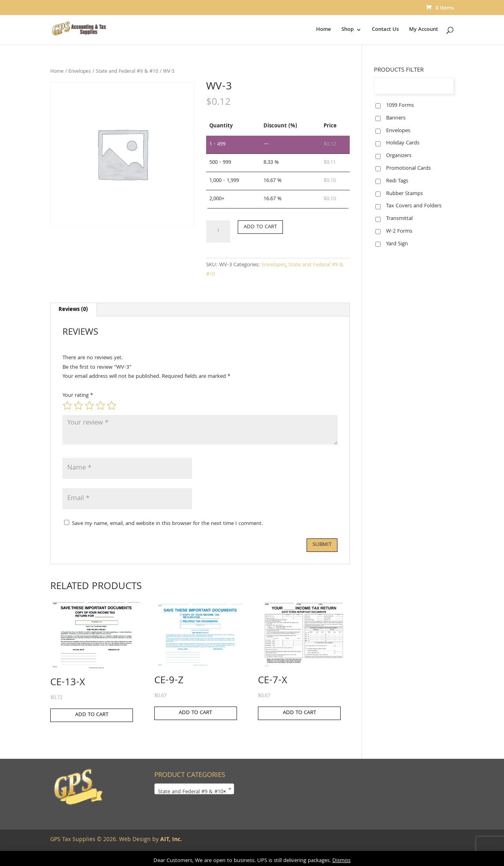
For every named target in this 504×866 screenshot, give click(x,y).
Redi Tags (397, 181)
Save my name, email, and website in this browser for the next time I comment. (167, 524)
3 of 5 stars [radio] (89, 406)
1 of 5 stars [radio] (67, 406)
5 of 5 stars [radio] (112, 406)
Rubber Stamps (405, 194)
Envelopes (80, 72)
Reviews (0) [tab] (73, 310)
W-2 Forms (399, 231)
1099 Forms (400, 106)
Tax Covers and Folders (414, 206)
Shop (348, 30)
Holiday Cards (403, 143)
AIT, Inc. (170, 840)
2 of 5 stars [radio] (78, 406)
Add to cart (260, 227)
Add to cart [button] (92, 715)
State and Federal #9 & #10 (127, 72)
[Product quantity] (218, 231)
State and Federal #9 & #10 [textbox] (192, 792)
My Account (423, 30)
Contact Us (385, 30)
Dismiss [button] (341, 861)
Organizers (399, 156)
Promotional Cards (408, 169)
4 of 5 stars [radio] (100, 406)
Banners (396, 118)
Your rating (78, 396)
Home (324, 30)
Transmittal (399, 219)
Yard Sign (397, 244)
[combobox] (194, 789)
